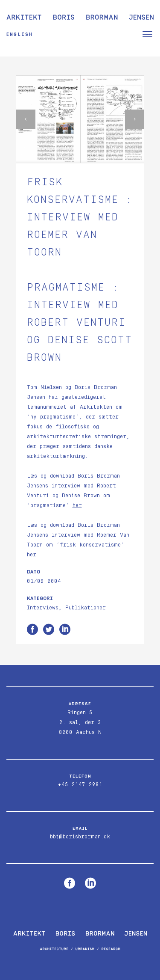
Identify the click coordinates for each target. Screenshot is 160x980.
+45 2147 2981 (80, 785)
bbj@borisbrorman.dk (80, 837)
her (77, 506)
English (20, 34)
